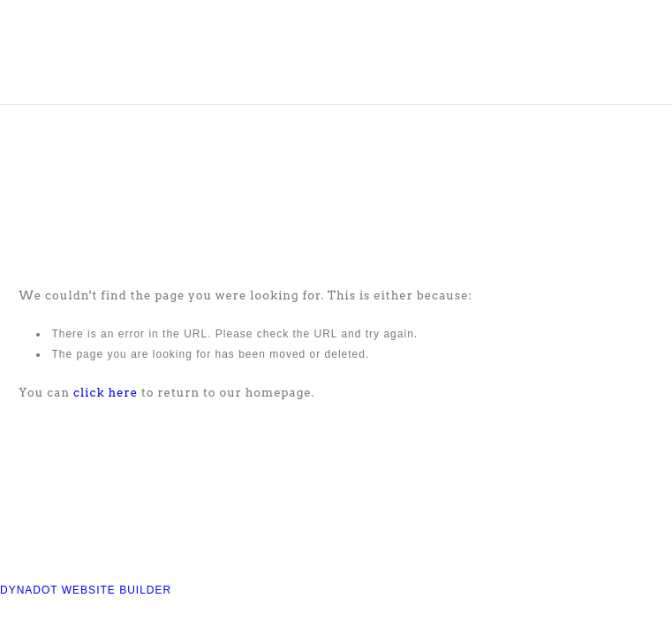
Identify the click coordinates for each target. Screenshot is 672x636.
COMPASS (111, 52)
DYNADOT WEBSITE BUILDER (86, 590)
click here (106, 393)
